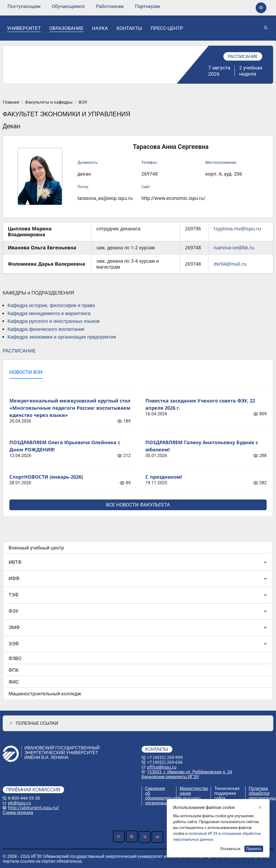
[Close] (260, 807)
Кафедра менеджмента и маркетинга (49, 313)
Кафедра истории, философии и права (51, 305)
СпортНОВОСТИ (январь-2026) (46, 477)
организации (158, 803)
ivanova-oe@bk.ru (234, 247)
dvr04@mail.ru (230, 264)
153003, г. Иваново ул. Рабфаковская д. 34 (190, 772)
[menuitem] (24, 6)
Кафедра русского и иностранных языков (54, 321)
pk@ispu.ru (20, 803)
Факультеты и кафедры (49, 102)
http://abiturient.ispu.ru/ (33, 808)
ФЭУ (83, 102)
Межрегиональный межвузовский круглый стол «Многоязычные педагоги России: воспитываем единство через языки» (70, 408)
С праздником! (164, 477)
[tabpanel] (138, 447)
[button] (138, 723)
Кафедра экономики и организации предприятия (62, 337)
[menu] (84, 6)
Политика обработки (259, 791)
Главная (11, 102)
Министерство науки (194, 791)
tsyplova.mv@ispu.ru (237, 228)
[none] (24, 6)
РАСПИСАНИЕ (19, 351)
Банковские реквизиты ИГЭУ (170, 777)
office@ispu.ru (162, 767)
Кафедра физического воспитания (46, 329)
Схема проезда (18, 812)
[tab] (26, 372)
